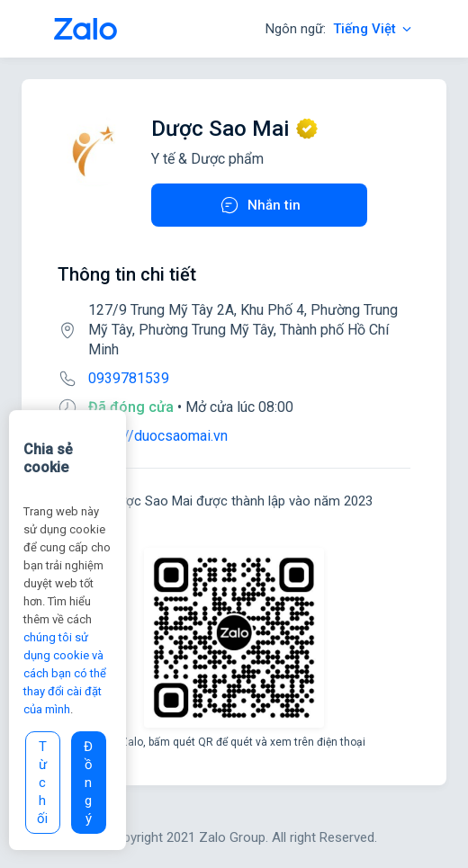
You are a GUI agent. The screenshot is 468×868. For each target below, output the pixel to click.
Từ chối (42, 783)
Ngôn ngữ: (340, 29)
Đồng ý (88, 783)
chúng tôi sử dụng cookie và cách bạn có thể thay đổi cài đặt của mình (65, 673)
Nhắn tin (260, 205)
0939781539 (129, 378)
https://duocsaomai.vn (158, 436)
